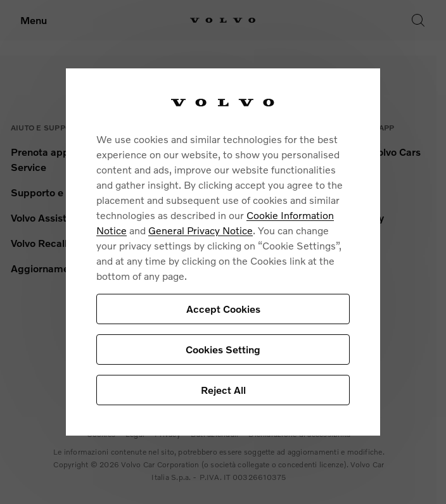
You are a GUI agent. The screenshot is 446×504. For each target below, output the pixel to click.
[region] (223, 252)
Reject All (223, 390)
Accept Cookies (223, 309)
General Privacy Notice (201, 230)
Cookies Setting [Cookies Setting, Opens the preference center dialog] (223, 349)
